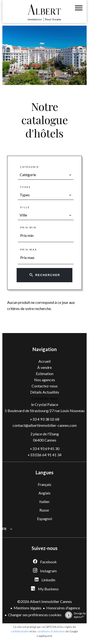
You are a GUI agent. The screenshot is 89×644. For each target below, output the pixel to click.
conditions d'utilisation (51, 631)
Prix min (28, 227)
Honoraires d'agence (63, 608)
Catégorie (30, 167)
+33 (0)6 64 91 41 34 (44, 455)
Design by (74, 615)
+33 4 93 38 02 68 (45, 419)
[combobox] (46, 175)
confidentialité (20, 631)
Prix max (29, 249)
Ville (25, 207)
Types (25, 187)
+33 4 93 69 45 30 (45, 449)
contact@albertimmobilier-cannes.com (45, 425)
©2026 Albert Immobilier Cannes (45, 601)
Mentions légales (28, 608)
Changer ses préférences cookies (35, 615)
